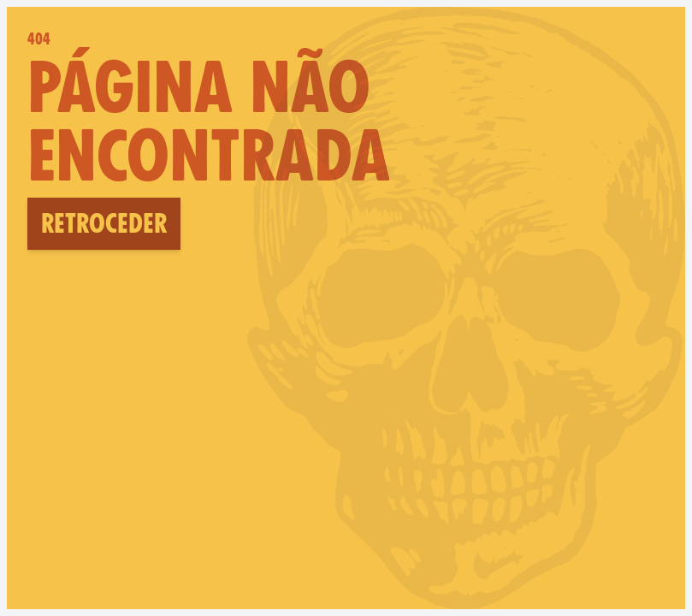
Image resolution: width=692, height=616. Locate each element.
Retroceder (104, 223)
